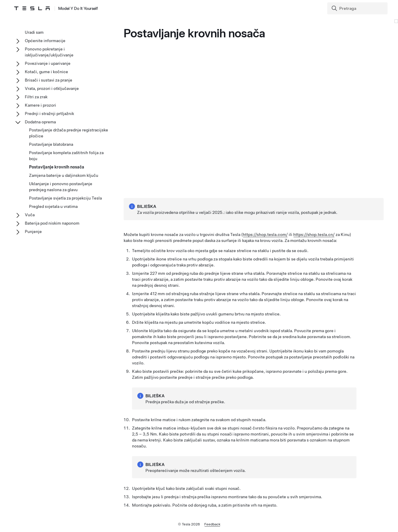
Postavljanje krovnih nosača (57, 167)
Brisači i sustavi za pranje (49, 80)
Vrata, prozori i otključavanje (52, 88)
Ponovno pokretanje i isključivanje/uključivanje (49, 52)
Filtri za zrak (36, 97)
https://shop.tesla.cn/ (314, 234)
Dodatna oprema (40, 122)
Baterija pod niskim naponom (52, 223)
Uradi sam (34, 32)
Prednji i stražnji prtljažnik (49, 114)
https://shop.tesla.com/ (265, 234)
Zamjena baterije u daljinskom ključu (64, 175)
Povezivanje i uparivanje (48, 63)
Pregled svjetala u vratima (53, 206)
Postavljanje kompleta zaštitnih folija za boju (66, 156)
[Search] (358, 8)
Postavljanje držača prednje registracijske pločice (69, 133)
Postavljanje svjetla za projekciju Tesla (65, 198)
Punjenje (33, 231)
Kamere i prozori (40, 105)
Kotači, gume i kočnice (46, 72)
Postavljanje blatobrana (51, 144)
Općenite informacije (45, 41)
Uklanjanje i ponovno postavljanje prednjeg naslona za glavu (61, 187)
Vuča (30, 215)
